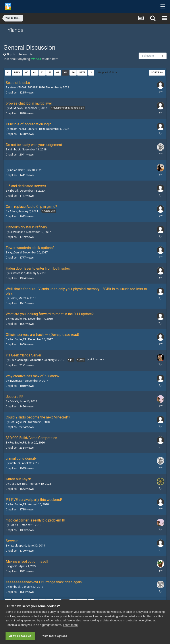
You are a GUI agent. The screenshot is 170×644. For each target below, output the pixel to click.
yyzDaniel (16, 252)
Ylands (15, 30)
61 (34, 73)
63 (50, 73)
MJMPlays (16, 108)
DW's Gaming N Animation (26, 360)
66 (73, 73)
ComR (13, 298)
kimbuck (15, 149)
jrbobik (14, 191)
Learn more (70, 625)
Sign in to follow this (19, 54)
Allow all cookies (20, 636)
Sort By (157, 73)
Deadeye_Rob (18, 484)
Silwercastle (17, 232)
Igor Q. (14, 566)
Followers (148, 56)
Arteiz (13, 211)
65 (65, 73)
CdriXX (14, 401)
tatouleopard (18, 546)
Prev (17, 73)
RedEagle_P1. (18, 319)
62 (42, 73)
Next (82, 73)
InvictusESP (17, 381)
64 (58, 73)
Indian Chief (17, 170)
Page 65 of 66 (108, 73)
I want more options (54, 636)
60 (27, 73)
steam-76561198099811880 (27, 87)
